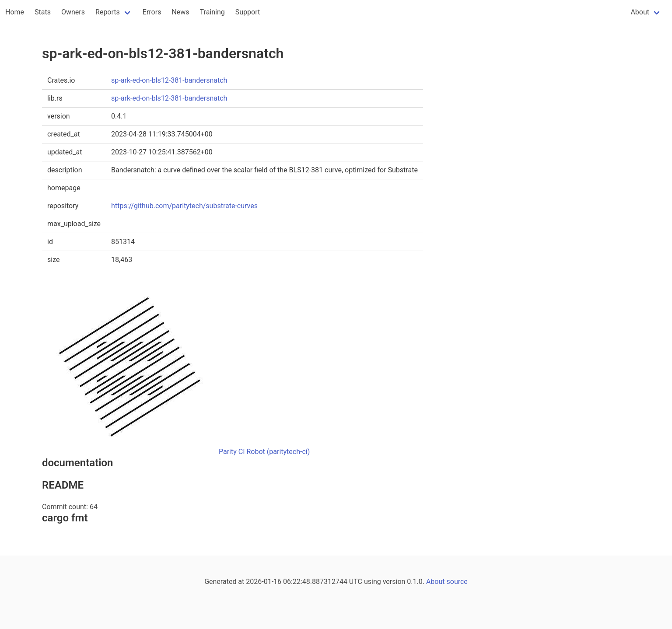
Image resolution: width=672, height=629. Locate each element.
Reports (108, 12)
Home (15, 12)
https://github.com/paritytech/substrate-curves (184, 206)
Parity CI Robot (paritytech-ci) (264, 452)
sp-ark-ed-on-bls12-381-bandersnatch (169, 80)
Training (212, 12)
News (180, 12)
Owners (73, 12)
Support (248, 12)
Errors (152, 12)
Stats (43, 12)
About (640, 12)
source (457, 582)
